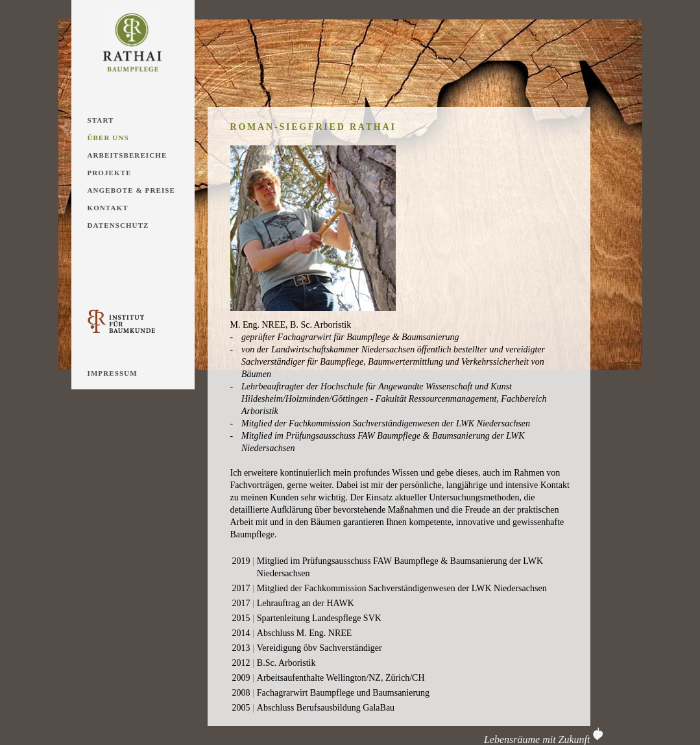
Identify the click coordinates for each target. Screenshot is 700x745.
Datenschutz (118, 225)
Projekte (110, 173)
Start (101, 120)
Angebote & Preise (131, 190)
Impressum (113, 373)
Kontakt (108, 208)
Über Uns (108, 138)
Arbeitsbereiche (127, 155)
